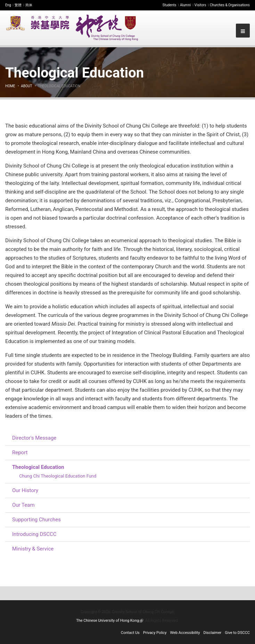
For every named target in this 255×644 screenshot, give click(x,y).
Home (10, 86)
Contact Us (130, 633)
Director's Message (34, 438)
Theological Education (38, 467)
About (26, 86)
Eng (8, 5)
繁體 (18, 5)
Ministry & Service (33, 549)
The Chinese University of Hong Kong (110, 621)
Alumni (185, 5)
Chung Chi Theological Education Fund (58, 476)
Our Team (23, 505)
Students (170, 5)
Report (20, 453)
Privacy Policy (155, 633)
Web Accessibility (185, 633)
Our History (25, 490)
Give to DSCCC (237, 633)
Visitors (200, 5)
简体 (29, 5)
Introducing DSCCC (34, 534)
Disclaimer (212, 633)
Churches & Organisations (230, 5)
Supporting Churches (36, 520)
